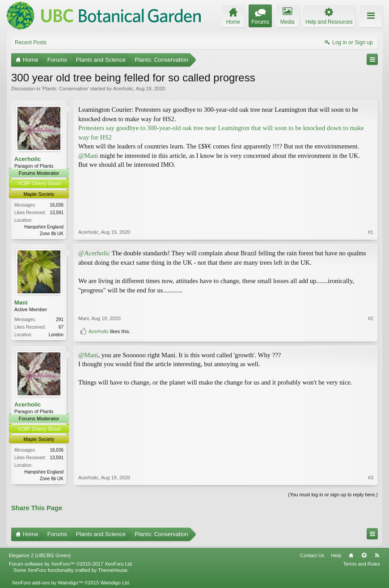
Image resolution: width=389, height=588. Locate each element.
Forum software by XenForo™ (71, 564)
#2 (371, 318)
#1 (371, 232)
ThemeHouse (113, 570)
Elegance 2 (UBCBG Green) (40, 555)
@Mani (88, 156)
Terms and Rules (362, 564)
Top (364, 555)
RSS (377, 555)
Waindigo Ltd (114, 583)
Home (351, 555)
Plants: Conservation (65, 89)
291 (60, 319)
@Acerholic (94, 253)
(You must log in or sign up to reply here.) (333, 495)
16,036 (57, 205)
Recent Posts (31, 42)
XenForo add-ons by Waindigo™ (47, 583)
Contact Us (312, 555)
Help (336, 555)
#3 (371, 478)
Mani (21, 302)
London (56, 335)
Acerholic (123, 89)
